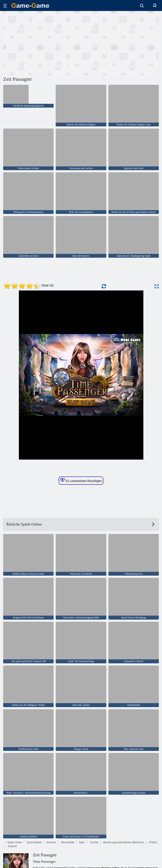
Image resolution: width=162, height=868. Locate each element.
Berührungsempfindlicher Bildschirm (123, 842)
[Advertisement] (42, 43)
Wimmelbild (67, 842)
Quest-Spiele (34, 842)
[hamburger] (5, 6)
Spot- (82, 842)
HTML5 (153, 842)
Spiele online (15, 842)
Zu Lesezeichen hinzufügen (81, 480)
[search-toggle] (142, 5)
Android (12, 846)
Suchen (94, 842)
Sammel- (51, 842)
